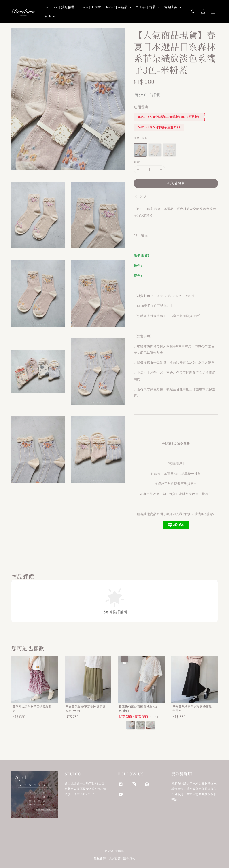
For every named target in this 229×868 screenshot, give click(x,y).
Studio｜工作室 (90, 7)
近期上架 (171, 7)
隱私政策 (100, 859)
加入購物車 (176, 183)
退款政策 (115, 859)
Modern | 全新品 (117, 7)
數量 (137, 162)
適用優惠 (141, 107)
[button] (193, 12)
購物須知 (129, 859)
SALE (48, 16)
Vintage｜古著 (146, 7)
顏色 (140, 138)
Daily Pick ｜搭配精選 (59, 7)
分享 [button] (140, 196)
